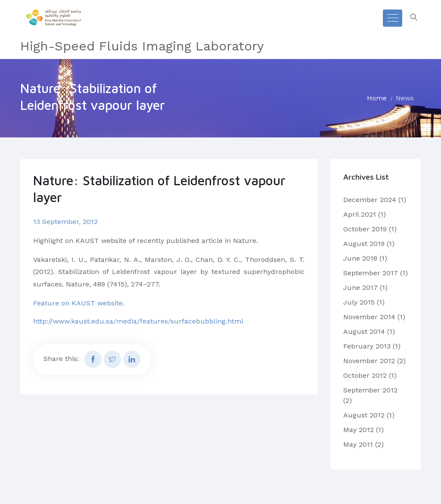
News (405, 98)
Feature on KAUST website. (79, 303)
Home (377, 98)
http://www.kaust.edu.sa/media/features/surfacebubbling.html (138, 321)
